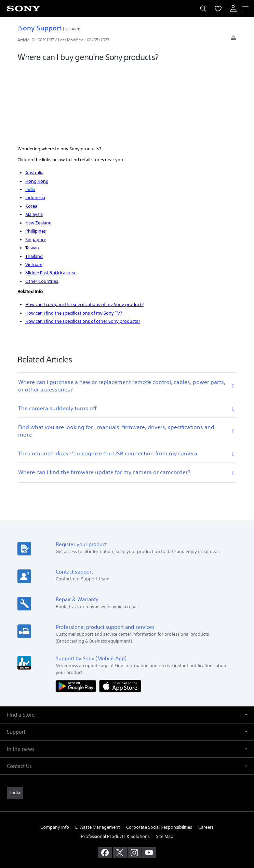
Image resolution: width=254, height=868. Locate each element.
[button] (127, 641)
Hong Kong (37, 108)
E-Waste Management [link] (98, 754)
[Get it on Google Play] (78, 612)
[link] (15, 719)
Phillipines (36, 158)
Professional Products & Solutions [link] (115, 763)
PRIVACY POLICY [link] (127, 828)
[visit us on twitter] (120, 780)
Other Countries (42, 208)
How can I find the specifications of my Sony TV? (74, 240)
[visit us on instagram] (135, 780)
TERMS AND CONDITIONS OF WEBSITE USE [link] (127, 820)
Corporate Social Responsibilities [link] (159, 754)
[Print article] (233, 40)
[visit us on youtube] (149, 780)
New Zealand (38, 149)
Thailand (34, 183)
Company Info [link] (55, 754)
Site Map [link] (165, 763)
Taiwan (32, 175)
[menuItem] (218, 9)
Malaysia (34, 141)
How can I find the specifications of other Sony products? (83, 248)
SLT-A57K (73, 29)
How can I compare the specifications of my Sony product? (84, 231)
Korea (31, 133)
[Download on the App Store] (120, 612)
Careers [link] (206, 754)
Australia (34, 100)
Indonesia (35, 125)
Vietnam (34, 191)
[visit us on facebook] (105, 780)
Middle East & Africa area (50, 200)
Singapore (36, 166)
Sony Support (39, 28)
